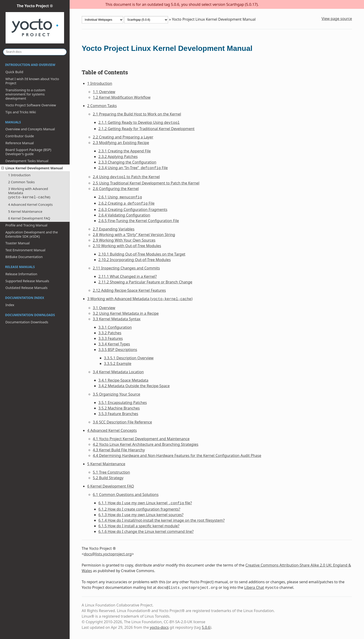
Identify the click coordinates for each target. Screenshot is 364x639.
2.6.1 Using (120, 197)
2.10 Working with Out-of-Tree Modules (127, 246)
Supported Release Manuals (27, 281)
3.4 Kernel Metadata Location (118, 372)
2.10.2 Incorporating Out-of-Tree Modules (135, 260)
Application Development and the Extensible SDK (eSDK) (32, 234)
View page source (337, 19)
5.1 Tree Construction (111, 472)
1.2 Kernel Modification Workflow (122, 97)
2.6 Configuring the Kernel (116, 189)
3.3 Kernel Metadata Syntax (117, 319)
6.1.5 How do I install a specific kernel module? (139, 526)
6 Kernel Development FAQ (29, 218)
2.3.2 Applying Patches (118, 157)
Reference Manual (19, 143)
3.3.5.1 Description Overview (129, 358)
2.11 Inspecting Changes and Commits (126, 268)
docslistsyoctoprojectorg (108, 554)
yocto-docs (159, 627)
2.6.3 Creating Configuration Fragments (133, 210)
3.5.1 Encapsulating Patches (123, 403)
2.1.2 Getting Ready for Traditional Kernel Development (146, 129)
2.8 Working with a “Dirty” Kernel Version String (134, 235)
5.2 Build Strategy (108, 478)
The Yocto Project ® (35, 24)
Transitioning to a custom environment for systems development (25, 94)
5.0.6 (206, 627)
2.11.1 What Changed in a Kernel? (128, 276)
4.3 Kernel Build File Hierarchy (119, 450)
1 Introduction (19, 175)
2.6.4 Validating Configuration (124, 215)
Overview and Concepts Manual (30, 129)
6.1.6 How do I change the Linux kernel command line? (146, 531)
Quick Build (14, 72)
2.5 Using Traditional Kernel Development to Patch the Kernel (146, 183)
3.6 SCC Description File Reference (122, 422)
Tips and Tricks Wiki (21, 112)
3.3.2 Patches (110, 333)
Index (10, 305)
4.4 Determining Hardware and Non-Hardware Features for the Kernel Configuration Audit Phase (177, 455)
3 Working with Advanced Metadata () (29, 193)
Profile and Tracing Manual (26, 225)
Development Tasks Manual (27, 161)
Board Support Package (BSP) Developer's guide (28, 152)
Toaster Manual (17, 243)
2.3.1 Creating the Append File (125, 151)
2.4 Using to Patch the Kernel (126, 177)
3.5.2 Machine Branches (119, 408)
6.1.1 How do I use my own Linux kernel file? (145, 503)
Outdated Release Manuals (26, 288)
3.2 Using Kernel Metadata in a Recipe (126, 313)
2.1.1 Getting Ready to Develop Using (139, 122)
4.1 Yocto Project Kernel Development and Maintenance (141, 439)
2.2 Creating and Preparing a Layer (123, 137)
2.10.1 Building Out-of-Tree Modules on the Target (142, 254)
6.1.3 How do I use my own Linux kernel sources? (141, 515)
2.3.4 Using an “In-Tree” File (133, 168)
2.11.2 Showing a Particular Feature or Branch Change (145, 282)
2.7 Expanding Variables (114, 229)
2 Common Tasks (21, 182)
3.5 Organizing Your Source (117, 394)
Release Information (21, 274)
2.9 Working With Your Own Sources (124, 240)
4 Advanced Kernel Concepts (30, 205)
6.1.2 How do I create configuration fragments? (139, 509)
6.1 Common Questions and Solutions (126, 495)
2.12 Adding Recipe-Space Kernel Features (129, 290)
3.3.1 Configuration (115, 327)
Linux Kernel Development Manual (32, 168)
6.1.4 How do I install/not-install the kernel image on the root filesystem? (162, 520)
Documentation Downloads (27, 322)
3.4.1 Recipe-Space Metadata (123, 380)
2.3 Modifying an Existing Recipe (121, 143)
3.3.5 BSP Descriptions (118, 350)
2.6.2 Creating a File (127, 203)
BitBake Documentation (24, 257)
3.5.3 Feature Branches (118, 414)
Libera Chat (254, 587)
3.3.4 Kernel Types (114, 344)
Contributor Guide (20, 136)
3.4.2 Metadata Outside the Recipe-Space (134, 386)
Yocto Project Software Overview (31, 105)
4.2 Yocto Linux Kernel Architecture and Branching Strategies (146, 444)
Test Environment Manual (25, 250)
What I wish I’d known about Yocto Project (32, 81)
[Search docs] (35, 52)
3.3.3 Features (111, 338)
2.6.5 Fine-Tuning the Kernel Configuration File (139, 221)
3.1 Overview (104, 308)
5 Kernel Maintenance (25, 211)
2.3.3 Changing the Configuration (127, 162)
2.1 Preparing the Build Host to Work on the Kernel (137, 114)
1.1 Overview (104, 92)
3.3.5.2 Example (118, 364)
